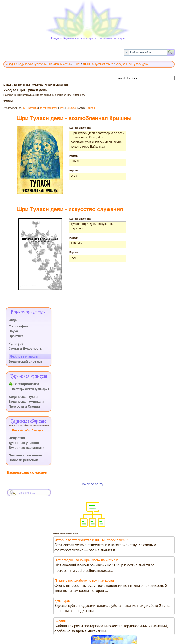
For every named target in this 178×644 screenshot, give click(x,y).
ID (24, 108)
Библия (60, 621)
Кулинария (63, 601)
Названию (32, 108)
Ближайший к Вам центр (29, 430)
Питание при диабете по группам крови (84, 581)
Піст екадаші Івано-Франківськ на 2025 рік (86, 560)
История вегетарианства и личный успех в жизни (91, 540)
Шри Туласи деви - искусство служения (70, 209)
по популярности (49, 108)
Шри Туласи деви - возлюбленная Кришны (74, 118)
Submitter (72, 108)
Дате (62, 108)
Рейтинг (91, 108)
